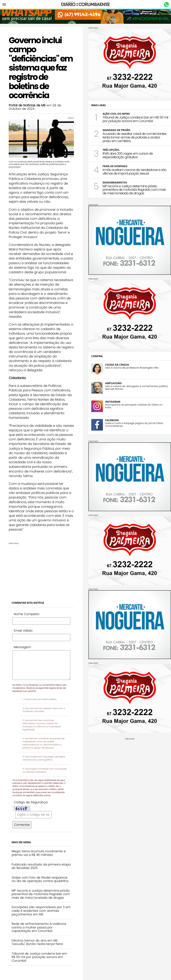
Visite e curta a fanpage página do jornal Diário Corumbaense (134, 425)
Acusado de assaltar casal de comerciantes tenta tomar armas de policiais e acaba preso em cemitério (134, 137)
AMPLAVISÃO (113, 383)
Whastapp (166, 5)
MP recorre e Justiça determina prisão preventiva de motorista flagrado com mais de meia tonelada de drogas (41, 894)
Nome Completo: (27, 614)
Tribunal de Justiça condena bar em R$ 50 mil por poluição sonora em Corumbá (39, 957)
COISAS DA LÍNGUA (117, 365)
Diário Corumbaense (86, 4)
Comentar (22, 825)
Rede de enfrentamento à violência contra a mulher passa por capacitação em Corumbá (39, 927)
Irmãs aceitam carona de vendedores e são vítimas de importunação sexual (135, 172)
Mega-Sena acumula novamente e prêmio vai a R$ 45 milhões (39, 853)
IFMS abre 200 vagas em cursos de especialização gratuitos (128, 155)
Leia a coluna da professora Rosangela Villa (132, 368)
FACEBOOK (112, 420)
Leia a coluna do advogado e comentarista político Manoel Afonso (137, 388)
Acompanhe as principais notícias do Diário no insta (134, 406)
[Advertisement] (41, 570)
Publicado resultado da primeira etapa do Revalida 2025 (41, 866)
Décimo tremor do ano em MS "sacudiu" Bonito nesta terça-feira (37, 942)
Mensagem (22, 647)
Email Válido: (23, 631)
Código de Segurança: (31, 802)
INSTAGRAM (113, 402)
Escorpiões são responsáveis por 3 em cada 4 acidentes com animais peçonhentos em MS (41, 911)
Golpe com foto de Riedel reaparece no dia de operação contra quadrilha (40, 879)
